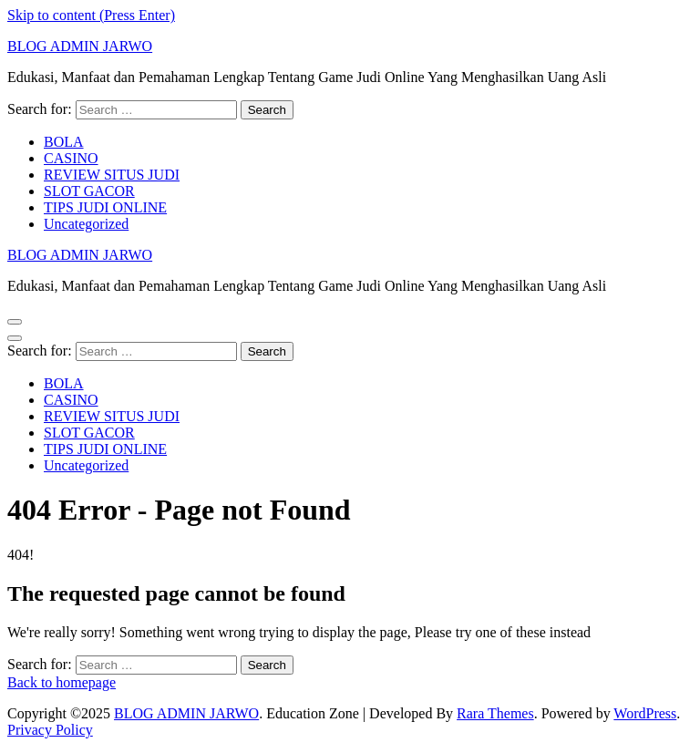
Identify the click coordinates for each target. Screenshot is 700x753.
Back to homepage (62, 682)
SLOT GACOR (89, 191)
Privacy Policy (50, 730)
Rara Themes (495, 713)
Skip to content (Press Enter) (91, 15)
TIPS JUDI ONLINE (105, 207)
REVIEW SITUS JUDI (112, 175)
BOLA (64, 142)
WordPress (645, 713)
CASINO (71, 158)
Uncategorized (86, 224)
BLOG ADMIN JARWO (80, 46)
